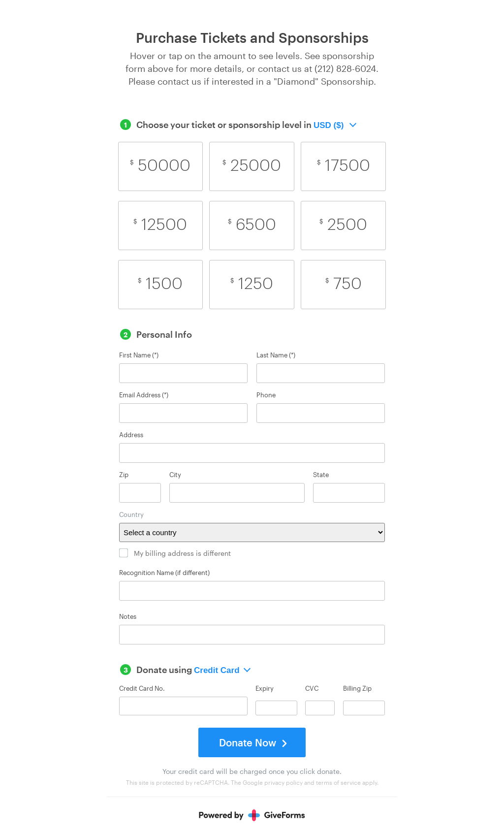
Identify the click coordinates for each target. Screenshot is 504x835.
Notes (128, 617)
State (321, 475)
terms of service (338, 782)
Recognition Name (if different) (164, 573)
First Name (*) (139, 355)
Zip (124, 475)
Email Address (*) (144, 395)
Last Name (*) (276, 355)
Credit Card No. (142, 689)
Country (131, 515)
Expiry (265, 689)
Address (131, 435)
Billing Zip (357, 689)
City (175, 475)
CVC (312, 689)
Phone (266, 395)
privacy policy (283, 782)
